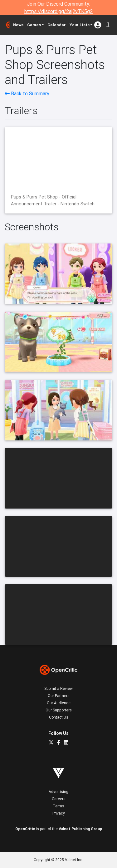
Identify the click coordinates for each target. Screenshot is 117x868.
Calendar (57, 25)
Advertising (58, 792)
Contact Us (59, 717)
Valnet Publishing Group (80, 829)
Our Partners (59, 696)
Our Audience (59, 703)
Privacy (59, 813)
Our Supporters (59, 710)
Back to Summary (27, 93)
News (18, 25)
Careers (59, 799)
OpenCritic (25, 829)
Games (34, 25)
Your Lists (80, 25)
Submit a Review (58, 688)
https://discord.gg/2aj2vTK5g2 (58, 11)
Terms (58, 806)
